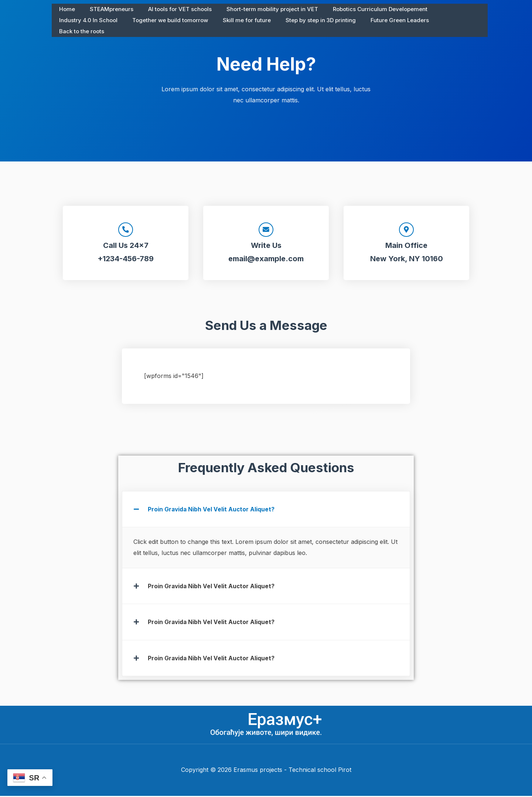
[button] (266, 511)
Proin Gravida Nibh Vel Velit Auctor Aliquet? (212, 511)
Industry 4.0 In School (451, 9)
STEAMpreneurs (106, 9)
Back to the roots (376, 20)
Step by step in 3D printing (238, 20)
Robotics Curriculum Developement (364, 9)
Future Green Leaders (314, 20)
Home (65, 9)
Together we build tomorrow (95, 20)
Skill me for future (168, 20)
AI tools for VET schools (171, 9)
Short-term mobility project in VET (259, 9)
